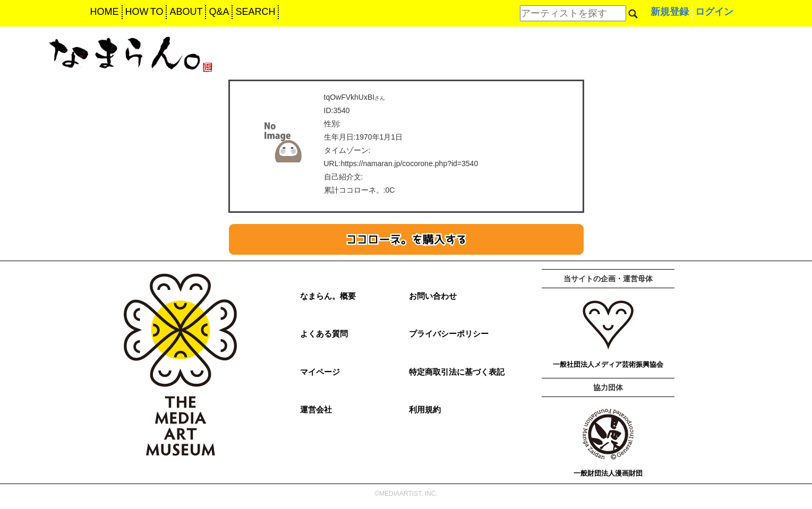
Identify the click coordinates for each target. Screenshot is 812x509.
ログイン (714, 12)
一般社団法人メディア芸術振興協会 (608, 364)
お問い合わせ (433, 296)
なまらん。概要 (328, 296)
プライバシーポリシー (449, 334)
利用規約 (425, 409)
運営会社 (316, 409)
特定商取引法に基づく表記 (457, 372)
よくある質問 (324, 334)
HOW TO (144, 12)
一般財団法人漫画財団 (608, 473)
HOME (105, 12)
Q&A (219, 12)
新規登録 (670, 12)
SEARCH (255, 12)
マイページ (320, 372)
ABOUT (186, 12)
